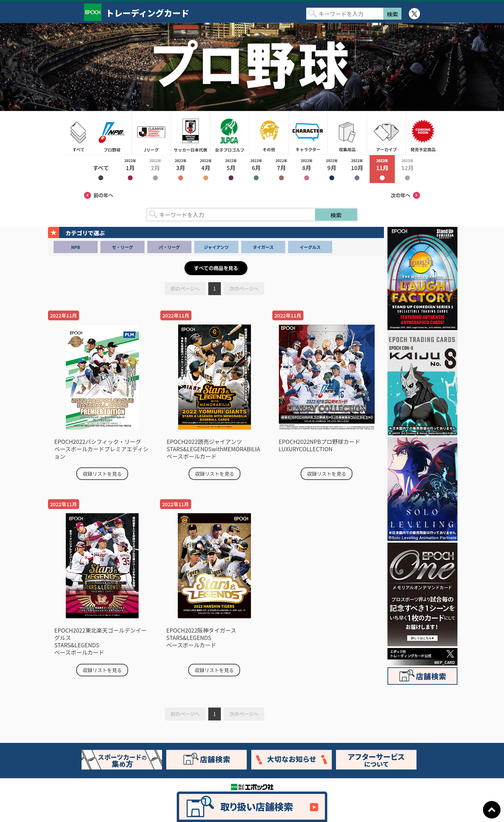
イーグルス (310, 247)
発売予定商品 (423, 134)
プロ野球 (112, 134)
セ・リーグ (122, 247)
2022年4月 (206, 169)
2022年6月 (256, 169)
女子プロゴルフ (230, 134)
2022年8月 (307, 169)
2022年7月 (281, 169)
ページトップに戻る (492, 810)
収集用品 (347, 134)
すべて (78, 134)
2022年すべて (101, 169)
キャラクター (308, 134)
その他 (269, 134)
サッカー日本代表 (190, 134)
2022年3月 (181, 169)
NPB (75, 247)
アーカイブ (386, 134)
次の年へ (405, 195)
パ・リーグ (169, 247)
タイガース (263, 247)
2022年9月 (332, 169)
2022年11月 (382, 169)
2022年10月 (357, 169)
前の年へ (99, 195)
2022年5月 (231, 169)
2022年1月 (130, 169)
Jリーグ (151, 134)
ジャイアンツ (216, 247)
